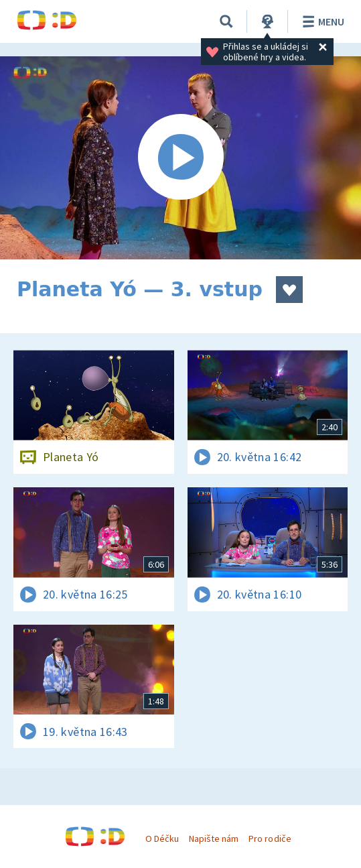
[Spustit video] (180, 158)
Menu (321, 21)
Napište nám (214, 839)
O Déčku (162, 839)
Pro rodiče (270, 839)
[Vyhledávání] (226, 21)
